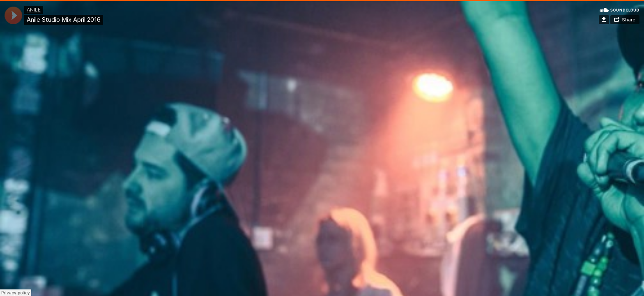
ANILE (34, 10)
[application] (13, 15)
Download (604, 20)
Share (629, 20)
